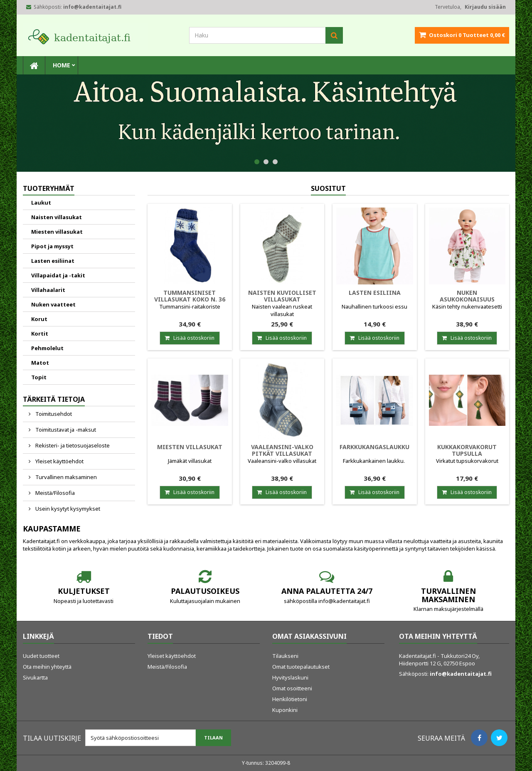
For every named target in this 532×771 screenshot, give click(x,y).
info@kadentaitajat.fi (461, 674)
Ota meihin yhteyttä (47, 667)
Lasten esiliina (375, 293)
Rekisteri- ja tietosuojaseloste (72, 445)
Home (62, 65)
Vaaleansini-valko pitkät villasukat (282, 450)
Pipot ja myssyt (52, 246)
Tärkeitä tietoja (54, 399)
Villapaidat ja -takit (58, 275)
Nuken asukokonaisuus (467, 296)
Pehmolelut (47, 348)
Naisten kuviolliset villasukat (282, 296)
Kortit (40, 334)
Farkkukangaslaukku (374, 447)
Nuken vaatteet (53, 304)
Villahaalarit (48, 290)
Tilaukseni (285, 656)
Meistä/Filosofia (54, 493)
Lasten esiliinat (53, 261)
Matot (40, 363)
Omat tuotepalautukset (301, 667)
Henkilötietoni (290, 699)
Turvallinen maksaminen (65, 477)
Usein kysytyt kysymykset (67, 509)
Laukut (41, 203)
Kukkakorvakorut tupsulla (467, 450)
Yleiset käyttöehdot (59, 461)
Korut (39, 319)
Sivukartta (35, 677)
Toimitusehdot (53, 414)
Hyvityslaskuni (290, 677)
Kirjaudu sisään (485, 7)
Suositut (328, 188)
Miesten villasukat (57, 232)
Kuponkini (285, 710)
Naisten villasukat (57, 217)
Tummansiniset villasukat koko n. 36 (190, 296)
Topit (39, 377)
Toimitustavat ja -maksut (65, 430)
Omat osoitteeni (292, 688)
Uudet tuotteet (41, 656)
